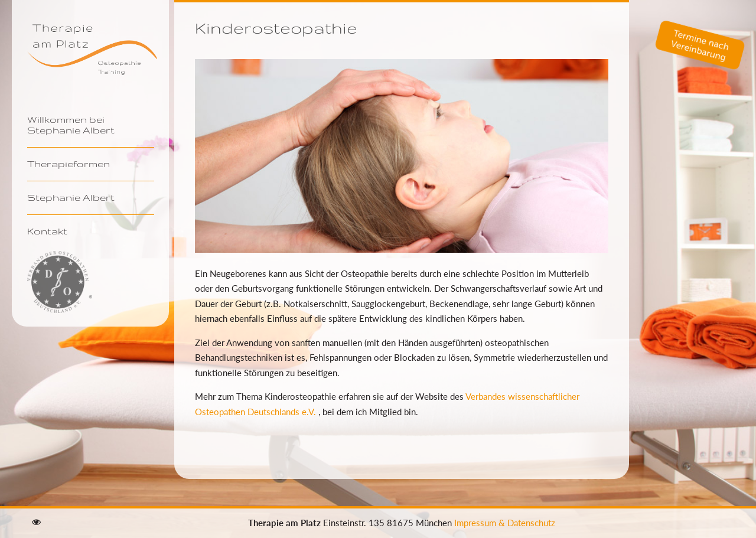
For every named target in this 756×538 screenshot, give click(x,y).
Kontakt (47, 231)
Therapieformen (69, 164)
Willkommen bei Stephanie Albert (71, 125)
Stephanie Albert (71, 197)
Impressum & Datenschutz (505, 523)
